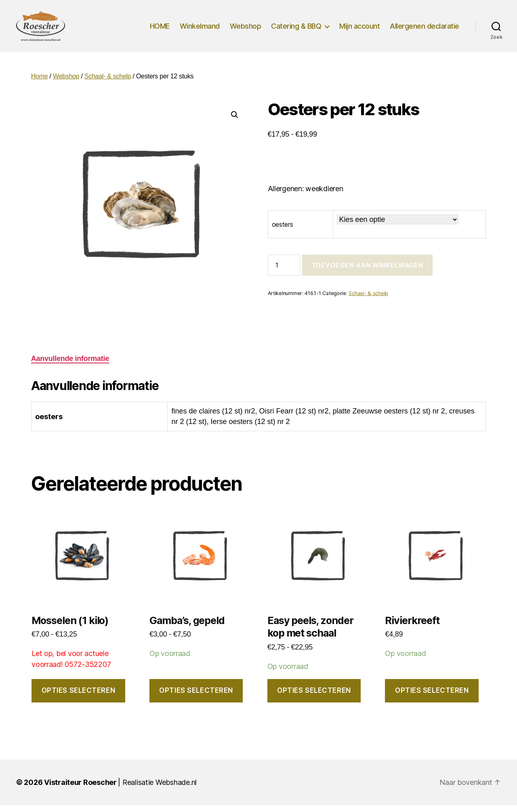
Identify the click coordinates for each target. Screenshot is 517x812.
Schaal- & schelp (108, 83)
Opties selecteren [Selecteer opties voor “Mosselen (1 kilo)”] (79, 697)
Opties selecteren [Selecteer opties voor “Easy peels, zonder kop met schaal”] (314, 697)
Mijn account (359, 29)
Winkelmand (200, 29)
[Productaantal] (284, 272)
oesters (283, 231)
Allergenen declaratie (425, 29)
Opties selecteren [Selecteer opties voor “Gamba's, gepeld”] (196, 697)
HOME (160, 29)
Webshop (246, 29)
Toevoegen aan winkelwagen (367, 272)
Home (40, 83)
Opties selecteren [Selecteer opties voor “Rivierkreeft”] (432, 697)
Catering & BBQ (296, 29)
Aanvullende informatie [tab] (70, 365)
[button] (235, 122)
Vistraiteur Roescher (80, 789)
